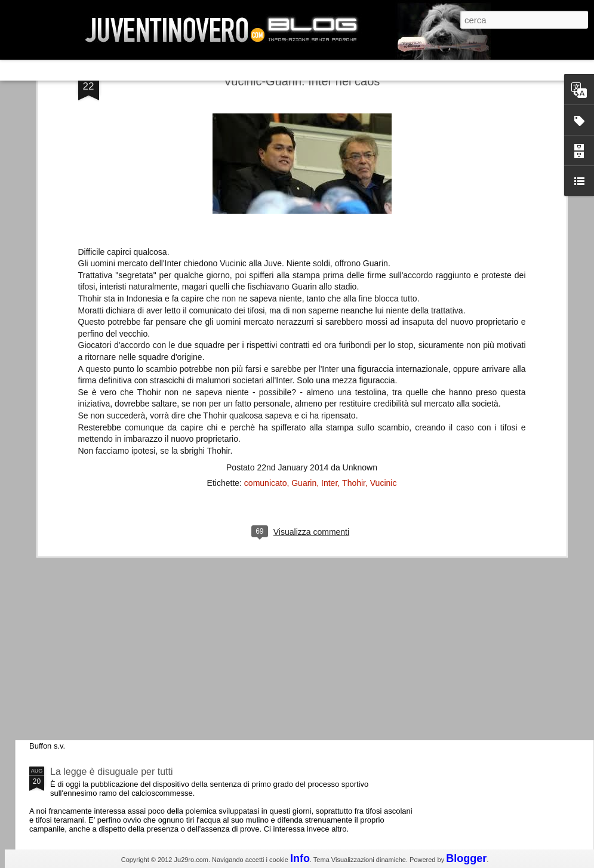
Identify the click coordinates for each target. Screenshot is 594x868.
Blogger (466, 858)
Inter (329, 325)
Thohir (354, 325)
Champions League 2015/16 (110, 570)
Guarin (304, 325)
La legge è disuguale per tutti (111, 772)
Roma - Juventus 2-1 (95, 518)
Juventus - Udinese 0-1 (99, 671)
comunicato (266, 325)
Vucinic (384, 325)
